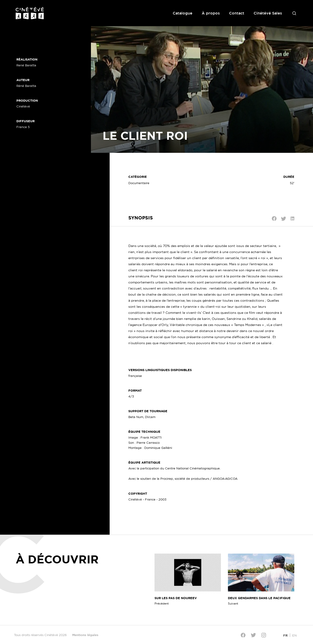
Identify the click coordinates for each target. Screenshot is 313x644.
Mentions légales (85, 635)
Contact (237, 13)
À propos (211, 13)
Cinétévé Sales (268, 13)
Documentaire (139, 183)
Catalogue (183, 13)
